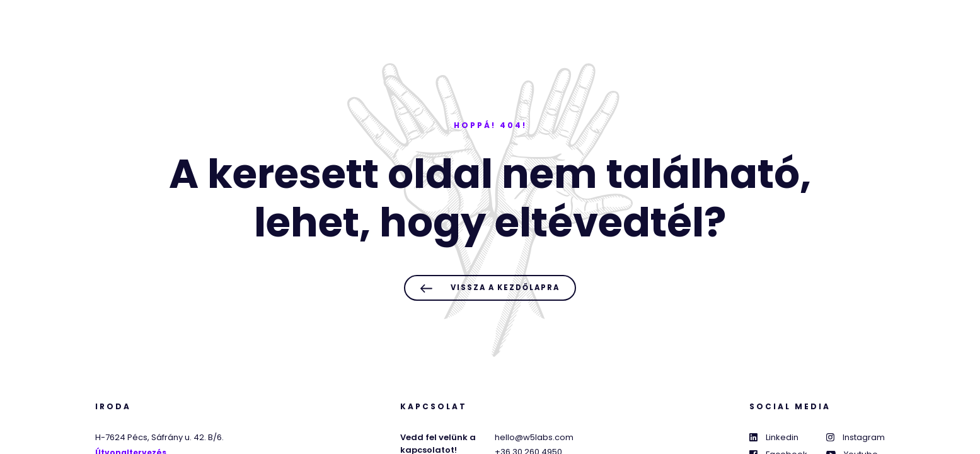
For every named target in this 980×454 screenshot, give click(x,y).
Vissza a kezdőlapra (490, 288)
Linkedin (774, 437)
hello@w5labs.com (534, 437)
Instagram (856, 437)
